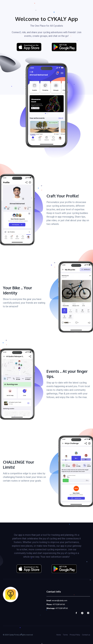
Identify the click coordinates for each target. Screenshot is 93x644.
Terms (65, 635)
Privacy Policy (75, 635)
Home (59, 635)
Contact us (86, 635)
